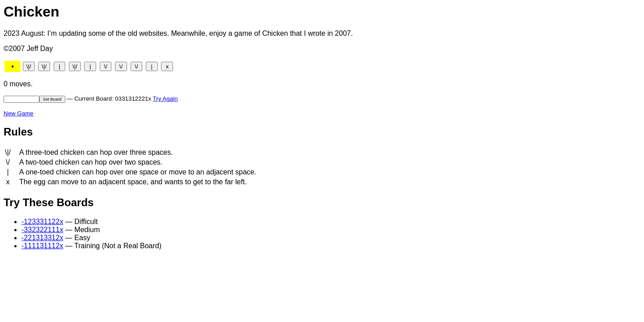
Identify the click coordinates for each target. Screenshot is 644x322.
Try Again (165, 99)
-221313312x (42, 238)
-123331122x (42, 222)
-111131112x (42, 246)
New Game (19, 113)
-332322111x (42, 230)
